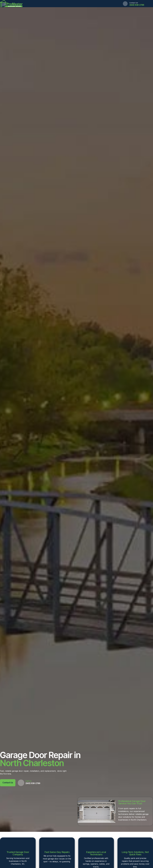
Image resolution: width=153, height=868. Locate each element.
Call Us (28, 781)
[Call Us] (21, 783)
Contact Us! (134, 3)
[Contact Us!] (125, 4)
